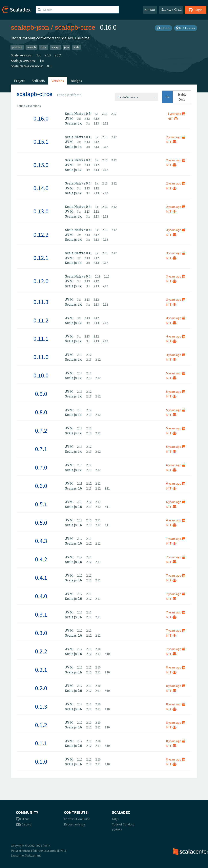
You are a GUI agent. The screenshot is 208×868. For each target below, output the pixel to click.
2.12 (58, 55)
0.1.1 (41, 743)
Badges (76, 81)
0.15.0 (41, 165)
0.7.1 (41, 449)
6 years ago (176, 465)
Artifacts (38, 81)
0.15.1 (41, 142)
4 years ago (176, 318)
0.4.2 (41, 559)
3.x (39, 55)
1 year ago (176, 114)
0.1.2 (41, 725)
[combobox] (136, 97)
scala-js (55, 47)
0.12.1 (41, 258)
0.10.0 (41, 375)
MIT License (186, 28)
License (117, 830)
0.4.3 (41, 541)
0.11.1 (41, 338)
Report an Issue (75, 824)
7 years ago (176, 539)
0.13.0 (41, 211)
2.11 (98, 483)
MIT (173, 119)
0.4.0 (41, 596)
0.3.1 (41, 614)
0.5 (49, 66)
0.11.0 (41, 357)
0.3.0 (41, 633)
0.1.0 (41, 762)
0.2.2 (41, 651)
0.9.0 (41, 394)
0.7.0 (41, 467)
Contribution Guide (77, 819)
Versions (58, 81)
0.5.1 (41, 504)
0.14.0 (41, 188)
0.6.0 (41, 486)
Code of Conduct (123, 824)
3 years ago (176, 230)
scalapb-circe (75, 27)
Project (20, 81)
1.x (42, 61)
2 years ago (176, 137)
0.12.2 (41, 235)
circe (43, 47)
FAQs (115, 819)
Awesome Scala (171, 10)
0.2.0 (41, 688)
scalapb (31, 47)
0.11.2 (41, 320)
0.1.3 (41, 706)
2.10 (98, 649)
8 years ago (176, 667)
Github (23, 819)
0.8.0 (41, 412)
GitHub (163, 28)
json (66, 47)
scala (76, 47)
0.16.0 (41, 118)
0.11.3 (41, 302)
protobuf (17, 47)
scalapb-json (30, 27)
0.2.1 (41, 670)
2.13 (48, 55)
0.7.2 (41, 431)
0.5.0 (41, 523)
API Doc (150, 10)
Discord (24, 824)
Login (196, 10)
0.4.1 (41, 578)
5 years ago (176, 373)
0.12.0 (41, 281)
